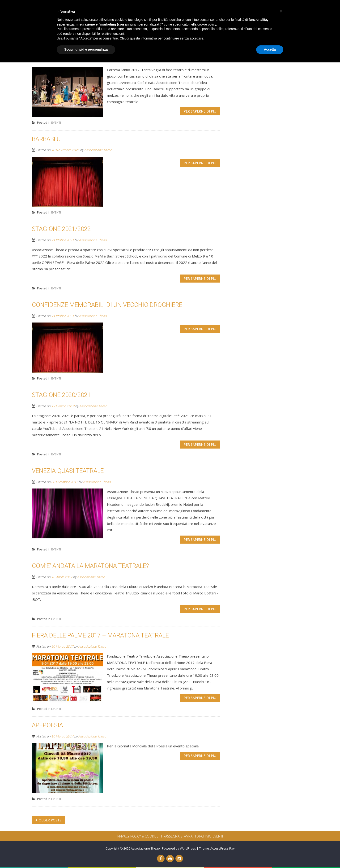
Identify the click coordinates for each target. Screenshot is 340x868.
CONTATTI (283, 11)
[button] (281, 817)
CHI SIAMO (153, 11)
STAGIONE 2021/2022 (61, 229)
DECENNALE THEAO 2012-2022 (74, 49)
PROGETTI (223, 11)
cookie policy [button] (207, 830)
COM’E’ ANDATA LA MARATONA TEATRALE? (90, 566)
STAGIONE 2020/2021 (61, 395)
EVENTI (56, 122)
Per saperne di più (200, 111)
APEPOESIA (47, 725)
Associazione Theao (92, 60)
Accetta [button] (270, 855)
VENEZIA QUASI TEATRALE (68, 471)
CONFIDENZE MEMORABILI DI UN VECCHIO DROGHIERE (107, 305)
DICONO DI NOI (253, 11)
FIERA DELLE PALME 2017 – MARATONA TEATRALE (100, 635)
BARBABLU (46, 139)
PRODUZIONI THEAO (188, 11)
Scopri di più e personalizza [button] (86, 855)
